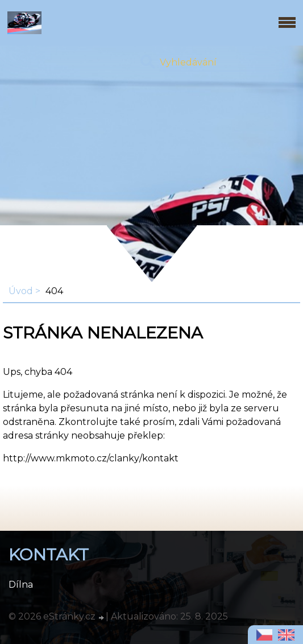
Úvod (21, 291)
